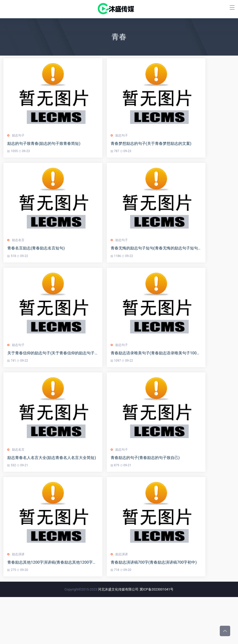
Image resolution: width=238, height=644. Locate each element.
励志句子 (19, 145)
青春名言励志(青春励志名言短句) (36, 267)
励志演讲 (19, 601)
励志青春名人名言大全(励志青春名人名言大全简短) (52, 495)
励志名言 (19, 259)
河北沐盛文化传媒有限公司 (118, 636)
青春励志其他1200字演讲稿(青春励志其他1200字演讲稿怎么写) (58, 609)
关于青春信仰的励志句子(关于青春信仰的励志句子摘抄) (56, 381)
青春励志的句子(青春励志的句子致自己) (158, 495)
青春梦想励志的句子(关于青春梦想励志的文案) (164, 153)
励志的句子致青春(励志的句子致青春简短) (44, 153)
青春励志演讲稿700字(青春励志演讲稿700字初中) (167, 609)
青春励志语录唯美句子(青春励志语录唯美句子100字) (169, 381)
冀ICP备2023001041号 (157, 636)
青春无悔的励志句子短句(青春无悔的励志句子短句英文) (172, 267)
